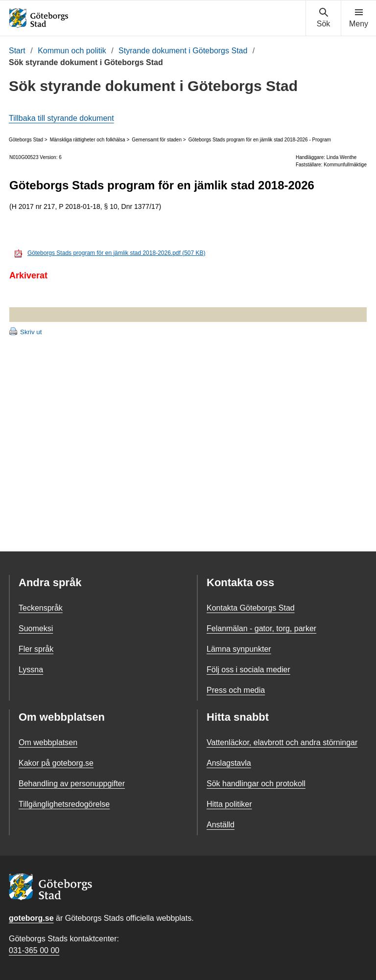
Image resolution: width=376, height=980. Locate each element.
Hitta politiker (229, 804)
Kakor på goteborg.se (56, 763)
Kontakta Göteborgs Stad (251, 608)
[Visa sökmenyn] (323, 18)
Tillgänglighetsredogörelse (64, 804)
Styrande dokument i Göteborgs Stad (183, 51)
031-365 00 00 (34, 950)
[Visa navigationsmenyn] (359, 18)
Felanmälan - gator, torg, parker (261, 628)
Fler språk (36, 649)
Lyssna (31, 670)
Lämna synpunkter (239, 649)
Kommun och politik (72, 51)
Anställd (221, 825)
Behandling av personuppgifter (72, 784)
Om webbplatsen (48, 742)
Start (17, 51)
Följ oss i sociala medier (248, 670)
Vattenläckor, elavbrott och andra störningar (282, 742)
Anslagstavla (229, 763)
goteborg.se (31, 918)
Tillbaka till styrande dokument (61, 118)
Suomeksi (36, 628)
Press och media (236, 690)
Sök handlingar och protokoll (256, 784)
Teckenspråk (41, 608)
